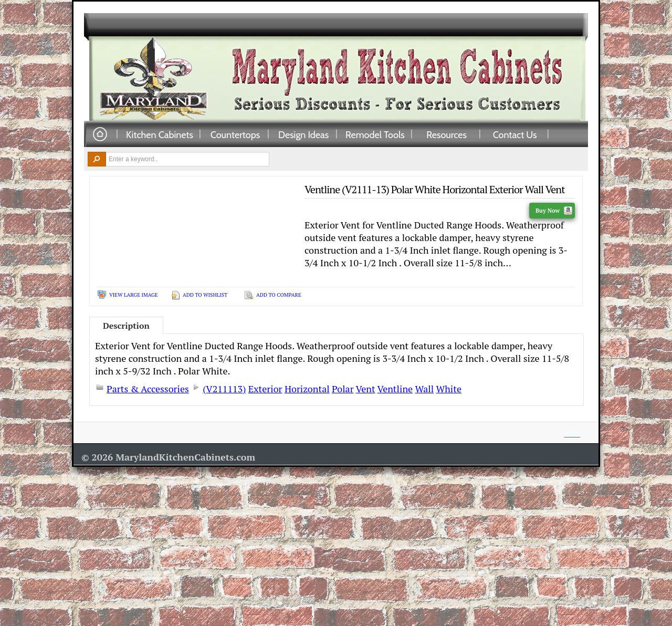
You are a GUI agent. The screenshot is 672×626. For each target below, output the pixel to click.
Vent (365, 389)
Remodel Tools (375, 134)
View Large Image (134, 295)
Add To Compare (279, 295)
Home (100, 135)
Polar (343, 389)
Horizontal (307, 389)
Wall (425, 389)
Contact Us (515, 134)
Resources (447, 134)
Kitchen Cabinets (160, 134)
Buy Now (554, 211)
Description (126, 326)
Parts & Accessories (148, 389)
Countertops (235, 134)
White (449, 389)
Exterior (265, 389)
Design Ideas (303, 134)
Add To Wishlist (205, 295)
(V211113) (224, 389)
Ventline (395, 389)
